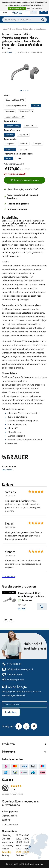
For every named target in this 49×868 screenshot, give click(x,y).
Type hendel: (10, 139)
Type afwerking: (12, 130)
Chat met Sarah (12, 675)
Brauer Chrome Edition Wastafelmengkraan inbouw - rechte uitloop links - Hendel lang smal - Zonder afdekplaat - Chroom (32, 595)
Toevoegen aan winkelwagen (25, 180)
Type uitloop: (11, 121)
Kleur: (7, 95)
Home (4, 29)
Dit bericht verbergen (17, 9)
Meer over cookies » (34, 9)
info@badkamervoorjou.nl (17, 669)
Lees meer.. (8, 470)
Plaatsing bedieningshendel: (18, 154)
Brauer (10, 52)
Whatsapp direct (13, 680)
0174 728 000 (12, 664)
